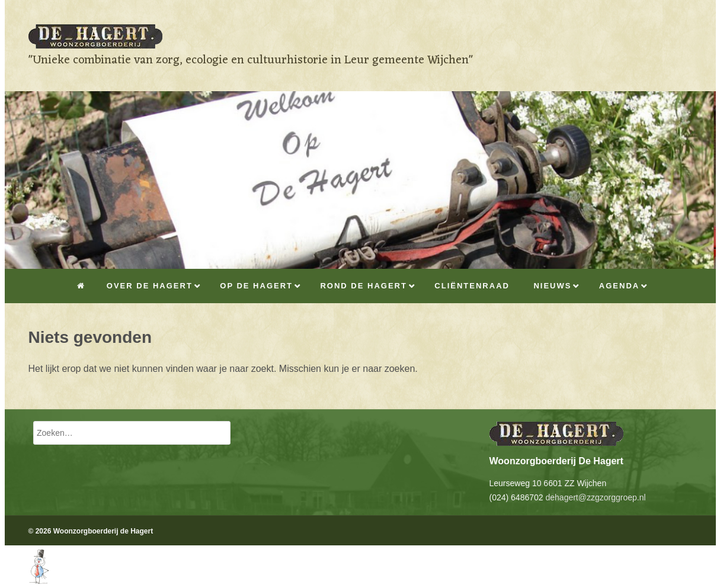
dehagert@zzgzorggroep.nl (595, 497)
